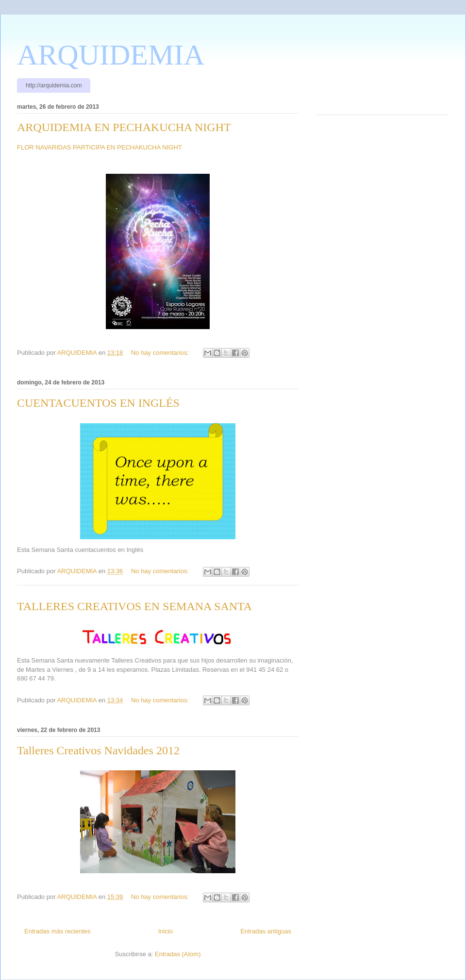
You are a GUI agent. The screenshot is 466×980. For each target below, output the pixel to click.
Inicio (166, 931)
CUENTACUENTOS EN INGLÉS (98, 403)
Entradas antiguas (266, 931)
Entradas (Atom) (178, 954)
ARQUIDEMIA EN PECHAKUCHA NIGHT (124, 127)
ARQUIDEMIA (111, 55)
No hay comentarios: (161, 353)
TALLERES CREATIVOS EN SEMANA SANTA (134, 606)
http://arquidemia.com (54, 85)
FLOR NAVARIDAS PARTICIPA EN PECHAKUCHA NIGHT (100, 147)
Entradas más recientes (58, 931)
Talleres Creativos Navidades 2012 (98, 750)
